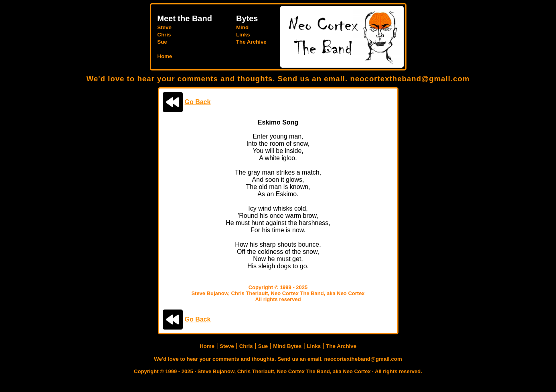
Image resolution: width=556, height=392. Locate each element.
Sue (162, 42)
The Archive (251, 42)
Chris (164, 35)
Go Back (198, 102)
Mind (242, 27)
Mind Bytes (287, 346)
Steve (164, 27)
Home (165, 56)
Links (243, 35)
